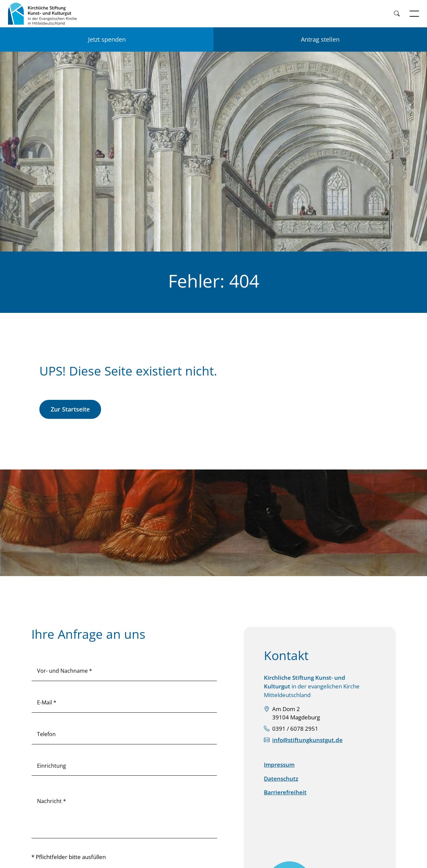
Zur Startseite (70, 409)
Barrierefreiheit (285, 792)
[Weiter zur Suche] (397, 14)
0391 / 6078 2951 (295, 729)
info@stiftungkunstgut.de (307, 740)
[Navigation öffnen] (414, 14)
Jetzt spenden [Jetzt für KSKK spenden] (107, 39)
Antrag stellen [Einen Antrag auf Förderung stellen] (320, 39)
